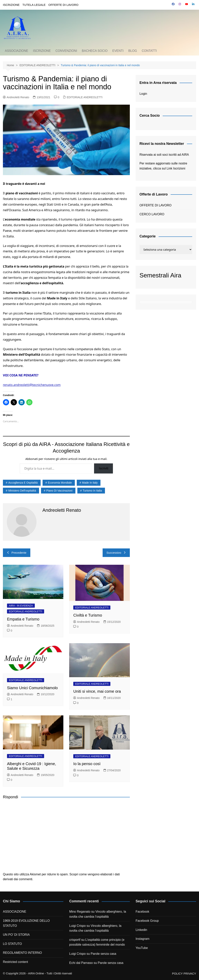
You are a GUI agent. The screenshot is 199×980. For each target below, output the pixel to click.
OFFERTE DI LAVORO (63, 5)
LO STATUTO (12, 944)
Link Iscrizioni (176, 168)
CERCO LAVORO (152, 214)
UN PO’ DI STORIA (16, 935)
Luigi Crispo (77, 926)
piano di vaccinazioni (59, 491)
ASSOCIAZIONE (17, 51)
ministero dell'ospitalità (22, 491)
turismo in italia (92, 491)
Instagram (143, 939)
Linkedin (141, 930)
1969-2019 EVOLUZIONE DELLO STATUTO (26, 923)
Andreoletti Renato (16, 97)
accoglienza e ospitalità (23, 483)
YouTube (142, 948)
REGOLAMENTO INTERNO (22, 953)
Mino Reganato (80, 912)
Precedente (17, 553)
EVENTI (118, 51)
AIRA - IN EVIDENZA (21, 606)
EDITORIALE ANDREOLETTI (85, 97)
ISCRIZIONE (11, 5)
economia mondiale (60, 483)
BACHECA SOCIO (95, 51)
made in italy (90, 483)
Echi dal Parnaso (81, 963)
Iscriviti (103, 468)
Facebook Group (147, 921)
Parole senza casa (104, 954)
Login (143, 94)
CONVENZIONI (66, 51)
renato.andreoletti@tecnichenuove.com (32, 385)
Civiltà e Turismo (88, 615)
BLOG (133, 51)
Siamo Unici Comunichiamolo (32, 688)
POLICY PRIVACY (184, 974)
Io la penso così (87, 764)
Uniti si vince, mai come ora (97, 691)
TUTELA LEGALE (34, 5)
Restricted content (15, 962)
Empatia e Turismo (23, 619)
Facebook (142, 912)
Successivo (116, 553)
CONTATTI (149, 51)
